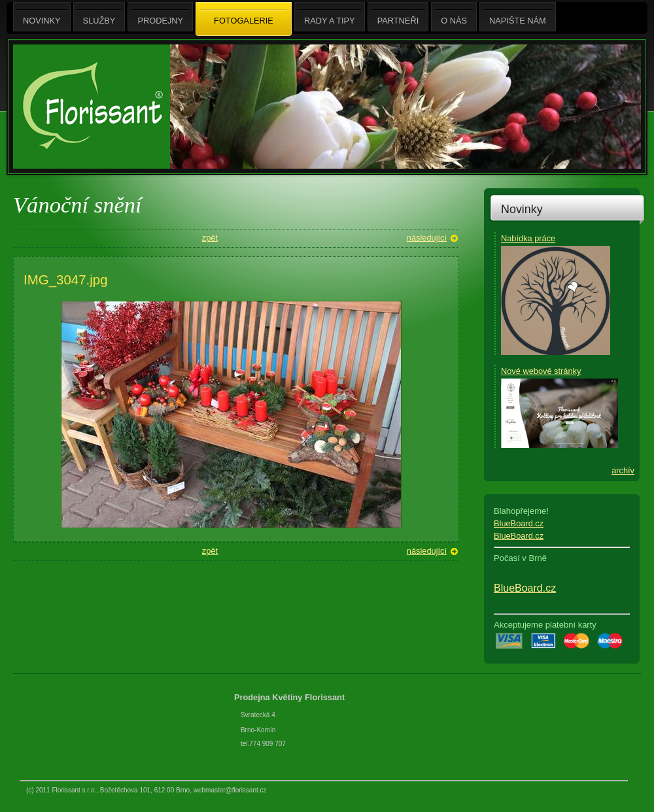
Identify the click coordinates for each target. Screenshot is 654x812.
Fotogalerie (244, 20)
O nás (454, 17)
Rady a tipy (330, 17)
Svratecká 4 (258, 715)
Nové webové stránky (541, 371)
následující (427, 238)
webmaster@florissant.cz (230, 790)
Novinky (522, 209)
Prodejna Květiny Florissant (291, 697)
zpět (210, 238)
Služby (99, 17)
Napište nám (518, 17)
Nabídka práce (528, 238)
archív (623, 470)
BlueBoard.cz (519, 523)
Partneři (398, 17)
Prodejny (160, 17)
